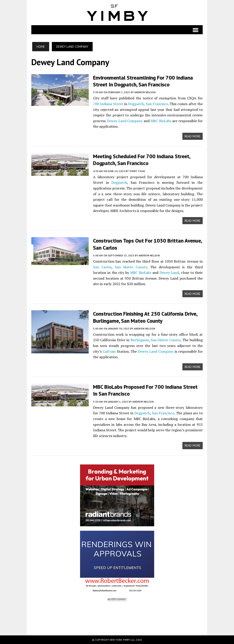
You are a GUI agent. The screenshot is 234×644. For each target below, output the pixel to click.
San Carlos (102, 267)
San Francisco (157, 104)
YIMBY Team (137, 171)
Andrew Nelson (145, 92)
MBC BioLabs (161, 121)
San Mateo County (131, 267)
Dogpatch (136, 104)
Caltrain (109, 351)
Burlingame (140, 340)
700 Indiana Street (108, 104)
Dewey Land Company (125, 121)
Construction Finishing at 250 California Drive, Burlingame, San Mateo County (145, 317)
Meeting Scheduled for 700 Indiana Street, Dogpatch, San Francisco (142, 160)
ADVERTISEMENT (117, 599)
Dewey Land (169, 273)
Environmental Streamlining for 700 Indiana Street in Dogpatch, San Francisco (143, 81)
